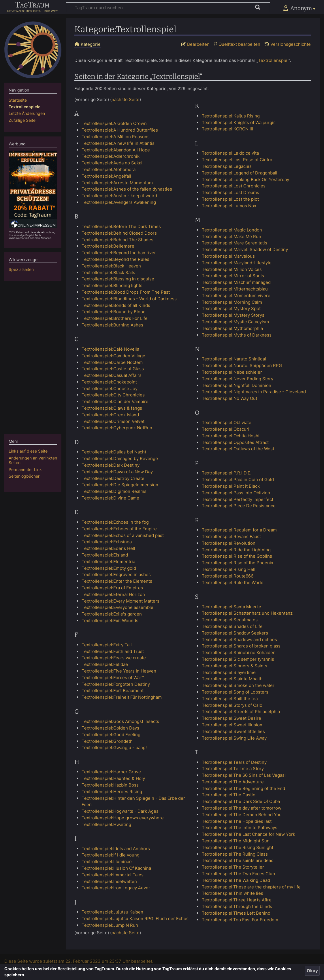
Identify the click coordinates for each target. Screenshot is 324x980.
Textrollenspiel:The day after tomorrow (242, 808)
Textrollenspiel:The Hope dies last (237, 821)
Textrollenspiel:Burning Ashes (112, 325)
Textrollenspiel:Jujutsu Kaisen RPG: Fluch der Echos (135, 919)
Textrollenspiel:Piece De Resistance (239, 506)
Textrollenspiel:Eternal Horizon (113, 594)
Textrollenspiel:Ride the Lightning (236, 550)
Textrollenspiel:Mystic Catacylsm (235, 322)
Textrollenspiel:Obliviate (227, 422)
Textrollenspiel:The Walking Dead (236, 880)
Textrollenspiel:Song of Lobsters (235, 692)
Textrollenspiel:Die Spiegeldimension (120, 485)
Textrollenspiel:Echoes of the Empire (119, 529)
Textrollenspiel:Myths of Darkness (237, 335)
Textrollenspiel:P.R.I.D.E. (227, 473)
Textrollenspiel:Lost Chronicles (234, 186)
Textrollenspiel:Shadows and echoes (239, 640)
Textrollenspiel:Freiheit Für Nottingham (122, 697)
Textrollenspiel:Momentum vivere (236, 296)
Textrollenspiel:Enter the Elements (117, 581)
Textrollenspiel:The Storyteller (233, 867)
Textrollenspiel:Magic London (232, 230)
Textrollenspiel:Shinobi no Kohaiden (239, 653)
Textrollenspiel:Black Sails (108, 272)
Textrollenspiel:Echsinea (107, 542)
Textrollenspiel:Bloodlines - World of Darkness (129, 299)
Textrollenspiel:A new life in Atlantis (118, 143)
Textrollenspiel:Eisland (105, 555)
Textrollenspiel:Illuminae (107, 862)
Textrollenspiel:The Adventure (233, 782)
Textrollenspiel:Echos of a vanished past (123, 535)
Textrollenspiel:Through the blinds (237, 906)
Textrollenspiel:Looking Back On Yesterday (245, 180)
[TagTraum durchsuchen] (168, 7)
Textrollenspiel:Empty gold (109, 568)
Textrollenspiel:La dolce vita (230, 153)
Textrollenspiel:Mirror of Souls (233, 276)
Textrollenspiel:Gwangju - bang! (114, 748)
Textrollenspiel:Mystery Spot (231, 308)
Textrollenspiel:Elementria (108, 562)
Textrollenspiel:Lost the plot (230, 199)
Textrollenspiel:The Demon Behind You (242, 815)
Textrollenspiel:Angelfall (106, 176)
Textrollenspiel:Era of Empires (112, 588)
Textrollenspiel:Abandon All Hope (116, 150)
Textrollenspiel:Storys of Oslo (232, 705)
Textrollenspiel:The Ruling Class (235, 854)
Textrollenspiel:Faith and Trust (113, 651)
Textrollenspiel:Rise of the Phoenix (238, 563)
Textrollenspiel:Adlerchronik (111, 156)
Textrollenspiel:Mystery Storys (233, 315)
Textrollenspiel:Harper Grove (111, 772)
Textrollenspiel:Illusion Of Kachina (116, 868)
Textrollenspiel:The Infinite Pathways (240, 828)
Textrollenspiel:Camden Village (113, 356)
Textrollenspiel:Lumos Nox (229, 206)
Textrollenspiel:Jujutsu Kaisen (112, 912)
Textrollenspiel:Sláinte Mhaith (232, 679)
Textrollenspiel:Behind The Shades (117, 240)
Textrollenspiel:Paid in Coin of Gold (238, 479)
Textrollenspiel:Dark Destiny (111, 465)
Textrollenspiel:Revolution (229, 543)
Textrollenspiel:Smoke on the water (238, 685)
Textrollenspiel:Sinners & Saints (234, 666)
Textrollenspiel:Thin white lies (232, 893)
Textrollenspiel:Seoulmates (230, 620)
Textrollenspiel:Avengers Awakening (119, 202)
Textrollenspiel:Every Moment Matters (120, 601)
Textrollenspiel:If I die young (111, 855)
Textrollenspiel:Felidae (105, 664)
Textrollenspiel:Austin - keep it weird (119, 196)
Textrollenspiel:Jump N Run (110, 925)
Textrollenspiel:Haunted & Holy (113, 778)
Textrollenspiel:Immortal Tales (113, 875)
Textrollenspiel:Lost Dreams (230, 192)
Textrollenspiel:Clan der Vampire (115, 401)
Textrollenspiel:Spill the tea (230, 699)
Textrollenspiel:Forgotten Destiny (116, 684)
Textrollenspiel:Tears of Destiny (234, 762)
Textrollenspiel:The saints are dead (238, 860)
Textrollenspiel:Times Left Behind (236, 913)
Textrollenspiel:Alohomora (109, 169)
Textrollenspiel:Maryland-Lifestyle (237, 263)
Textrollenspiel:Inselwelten (109, 881)
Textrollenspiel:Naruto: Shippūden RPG (242, 365)
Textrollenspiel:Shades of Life (232, 626)
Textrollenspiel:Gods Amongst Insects (120, 721)
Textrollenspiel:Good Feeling (111, 735)
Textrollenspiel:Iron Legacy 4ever (116, 888)
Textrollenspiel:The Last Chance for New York (248, 834)
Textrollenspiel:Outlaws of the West (238, 449)
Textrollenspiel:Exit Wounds (110, 621)
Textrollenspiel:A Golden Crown (114, 123)
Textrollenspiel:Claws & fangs (112, 408)
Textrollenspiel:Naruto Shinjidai (234, 359)
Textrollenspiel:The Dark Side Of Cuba (241, 801)
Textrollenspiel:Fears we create (114, 658)
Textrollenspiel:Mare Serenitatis (234, 243)
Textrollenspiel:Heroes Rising (112, 792)
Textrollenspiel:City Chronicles (113, 395)
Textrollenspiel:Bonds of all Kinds (116, 305)
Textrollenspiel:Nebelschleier (232, 372)
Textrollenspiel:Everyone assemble (117, 607)
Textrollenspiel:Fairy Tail (107, 645)
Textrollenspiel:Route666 (228, 576)
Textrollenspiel (273, 60)
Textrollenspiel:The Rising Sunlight (238, 847)
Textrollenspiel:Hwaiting (106, 824)
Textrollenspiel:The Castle (229, 795)
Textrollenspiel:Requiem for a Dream (239, 530)
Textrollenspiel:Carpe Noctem (112, 362)
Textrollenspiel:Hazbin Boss (110, 785)
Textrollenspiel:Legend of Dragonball (240, 173)
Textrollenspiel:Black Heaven (111, 266)
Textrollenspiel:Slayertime (229, 672)
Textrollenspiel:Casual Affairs (112, 375)
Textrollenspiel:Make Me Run (231, 237)
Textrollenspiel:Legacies (227, 166)
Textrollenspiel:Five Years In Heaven (119, 671)
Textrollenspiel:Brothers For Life (115, 318)
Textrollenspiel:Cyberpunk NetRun (117, 428)
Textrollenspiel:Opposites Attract (235, 442)
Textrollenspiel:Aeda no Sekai (112, 163)
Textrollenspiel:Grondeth (107, 741)
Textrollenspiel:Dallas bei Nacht (114, 452)
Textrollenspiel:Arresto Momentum (117, 183)
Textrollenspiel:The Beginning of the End (243, 788)
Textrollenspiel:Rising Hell (229, 569)
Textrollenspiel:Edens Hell (108, 548)
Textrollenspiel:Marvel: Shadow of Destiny (245, 249)
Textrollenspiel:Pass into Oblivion (236, 493)
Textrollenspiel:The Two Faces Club (238, 874)
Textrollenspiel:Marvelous (228, 256)
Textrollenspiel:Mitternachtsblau (235, 289)
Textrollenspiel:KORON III (227, 129)
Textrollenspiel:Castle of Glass (113, 369)
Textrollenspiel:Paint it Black (231, 486)
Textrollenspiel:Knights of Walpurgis (239, 122)
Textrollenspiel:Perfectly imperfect (238, 499)
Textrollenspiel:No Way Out (229, 398)
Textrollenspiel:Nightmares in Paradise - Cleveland (254, 392)
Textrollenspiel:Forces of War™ (113, 678)
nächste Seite (126, 99)
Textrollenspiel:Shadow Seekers (235, 633)
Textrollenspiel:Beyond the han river (119, 253)
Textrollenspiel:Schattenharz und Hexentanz (247, 613)
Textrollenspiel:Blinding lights (112, 285)
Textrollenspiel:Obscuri (226, 429)
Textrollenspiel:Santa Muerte (231, 607)
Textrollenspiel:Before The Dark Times (121, 226)
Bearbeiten (198, 44)
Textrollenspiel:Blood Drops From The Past (126, 292)
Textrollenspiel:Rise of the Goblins (237, 556)
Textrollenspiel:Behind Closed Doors (119, 233)
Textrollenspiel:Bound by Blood (114, 312)
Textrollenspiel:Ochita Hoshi (231, 436)
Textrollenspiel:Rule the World (233, 583)
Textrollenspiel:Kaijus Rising (231, 116)
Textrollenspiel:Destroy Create (113, 478)
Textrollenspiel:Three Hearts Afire (237, 900)
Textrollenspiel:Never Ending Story (238, 379)
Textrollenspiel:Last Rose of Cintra (237, 160)
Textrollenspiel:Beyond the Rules (115, 259)
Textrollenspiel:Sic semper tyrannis (238, 659)
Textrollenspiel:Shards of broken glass (241, 646)
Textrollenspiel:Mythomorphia (232, 328)
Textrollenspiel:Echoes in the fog (115, 522)
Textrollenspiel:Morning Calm (232, 302)
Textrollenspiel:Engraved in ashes (116, 574)
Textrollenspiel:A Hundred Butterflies (120, 130)
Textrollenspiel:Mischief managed (236, 282)
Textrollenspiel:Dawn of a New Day (117, 472)
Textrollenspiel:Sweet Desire (231, 718)
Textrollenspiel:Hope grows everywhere (123, 818)
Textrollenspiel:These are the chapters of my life (251, 887)
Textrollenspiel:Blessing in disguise (118, 279)
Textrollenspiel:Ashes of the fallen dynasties (127, 189)
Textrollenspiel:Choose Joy (110, 389)
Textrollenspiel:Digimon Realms (114, 491)
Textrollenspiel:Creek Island (110, 415)
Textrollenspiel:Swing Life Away (234, 738)
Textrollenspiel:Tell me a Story (233, 769)
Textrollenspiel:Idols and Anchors (116, 849)
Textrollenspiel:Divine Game (110, 498)
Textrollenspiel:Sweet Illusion (232, 725)
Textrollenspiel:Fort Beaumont (113, 691)
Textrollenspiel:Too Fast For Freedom (240, 920)
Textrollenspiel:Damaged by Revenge (120, 458)
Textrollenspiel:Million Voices (232, 269)
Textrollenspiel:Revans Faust (231, 536)
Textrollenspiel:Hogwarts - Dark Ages (120, 811)
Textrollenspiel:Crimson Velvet (113, 421)
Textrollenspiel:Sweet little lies (233, 731)
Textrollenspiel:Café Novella (110, 349)
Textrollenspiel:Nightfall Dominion (237, 385)
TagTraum (32, 5)
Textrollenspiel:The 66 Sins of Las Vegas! (244, 775)
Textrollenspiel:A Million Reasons (116, 137)
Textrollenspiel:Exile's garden (112, 614)
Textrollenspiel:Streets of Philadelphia (241, 712)
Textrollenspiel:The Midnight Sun (236, 841)
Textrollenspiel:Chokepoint (109, 382)
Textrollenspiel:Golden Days (110, 728)
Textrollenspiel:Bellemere (108, 246)
